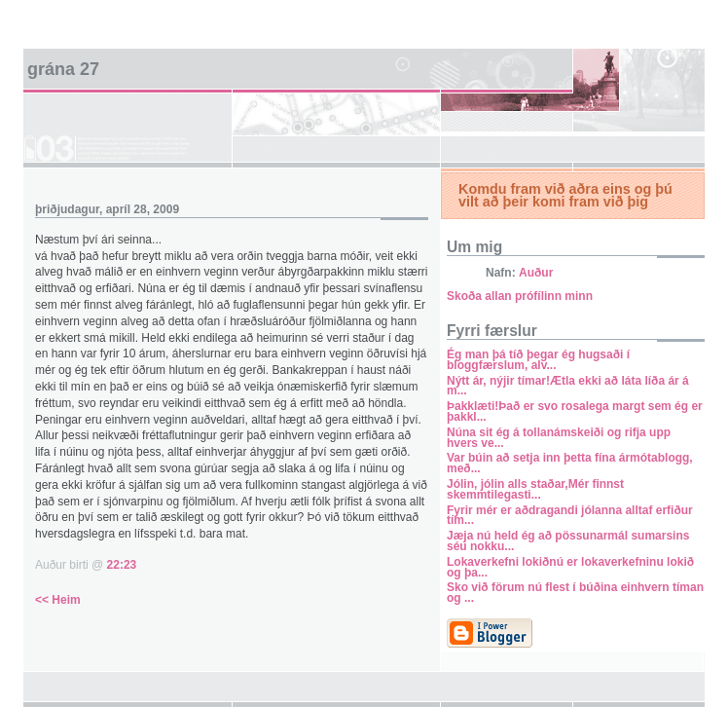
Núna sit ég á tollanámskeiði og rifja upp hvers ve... (559, 438)
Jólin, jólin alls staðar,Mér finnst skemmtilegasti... (535, 489)
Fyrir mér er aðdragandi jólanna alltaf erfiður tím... (570, 516)
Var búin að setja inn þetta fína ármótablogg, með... (570, 463)
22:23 (122, 565)
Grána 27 (63, 69)
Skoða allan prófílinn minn (520, 296)
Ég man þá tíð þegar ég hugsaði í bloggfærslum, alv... (538, 360)
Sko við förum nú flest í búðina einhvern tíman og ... (575, 593)
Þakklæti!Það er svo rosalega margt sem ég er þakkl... (575, 411)
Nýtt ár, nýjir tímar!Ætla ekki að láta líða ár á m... (568, 386)
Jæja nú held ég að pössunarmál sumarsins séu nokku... (568, 541)
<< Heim (58, 600)
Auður (536, 273)
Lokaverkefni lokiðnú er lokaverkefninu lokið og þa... (570, 567)
